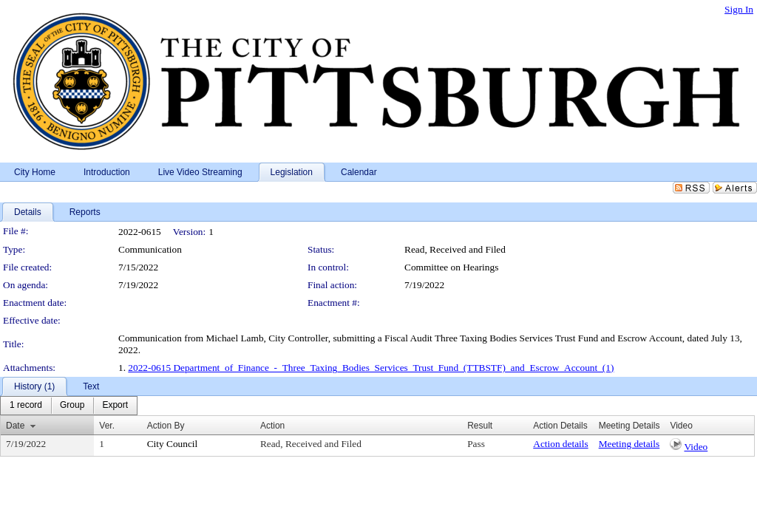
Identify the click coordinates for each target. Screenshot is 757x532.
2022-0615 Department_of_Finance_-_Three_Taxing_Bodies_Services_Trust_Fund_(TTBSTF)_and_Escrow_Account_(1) (371, 368)
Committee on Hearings (451, 267)
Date (15, 426)
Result (480, 426)
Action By (166, 426)
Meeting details (629, 444)
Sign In (739, 9)
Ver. (107, 426)
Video (696, 447)
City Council (173, 444)
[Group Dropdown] (72, 406)
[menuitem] (26, 406)
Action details (560, 444)
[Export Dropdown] (115, 406)
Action (272, 426)
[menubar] (69, 406)
